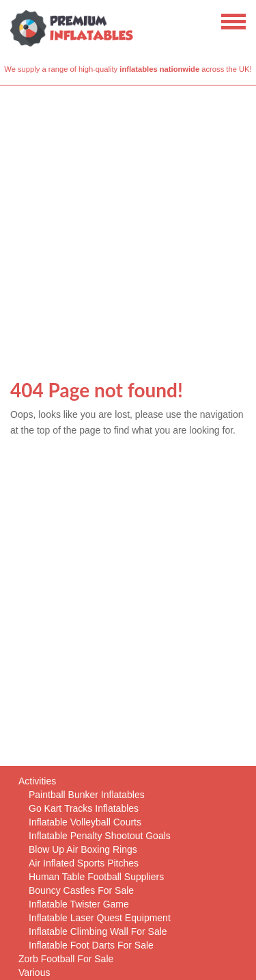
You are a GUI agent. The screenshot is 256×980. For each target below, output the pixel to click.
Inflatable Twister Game (79, 904)
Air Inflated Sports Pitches (84, 863)
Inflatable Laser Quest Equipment (100, 918)
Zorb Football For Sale (66, 959)
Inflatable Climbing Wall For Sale (98, 931)
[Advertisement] (128, 221)
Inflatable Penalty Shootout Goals (100, 836)
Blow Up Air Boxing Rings (83, 849)
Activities (37, 781)
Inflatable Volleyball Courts (85, 822)
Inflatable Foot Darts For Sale (91, 945)
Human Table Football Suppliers (96, 877)
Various (34, 972)
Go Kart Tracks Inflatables (84, 808)
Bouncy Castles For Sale (81, 890)
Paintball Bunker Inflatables (87, 795)
